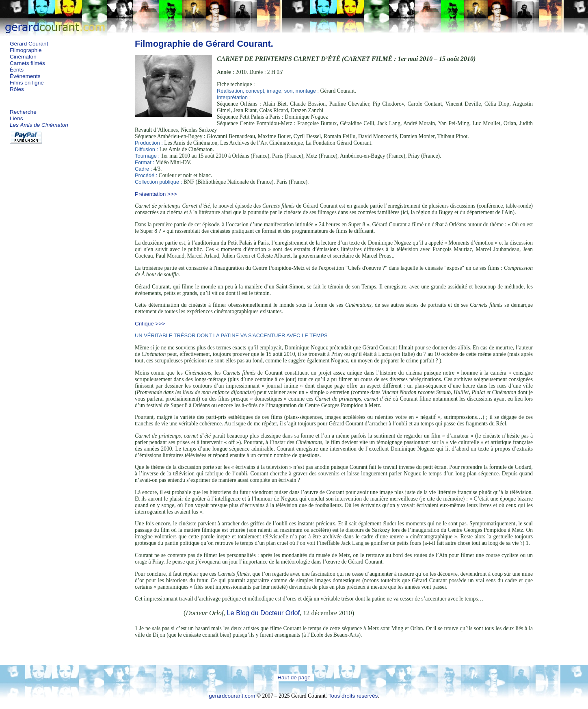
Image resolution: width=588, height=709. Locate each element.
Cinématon (23, 57)
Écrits (17, 70)
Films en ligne (27, 83)
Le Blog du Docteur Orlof (263, 613)
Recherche (23, 112)
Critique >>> (150, 324)
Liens (16, 118)
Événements (25, 76)
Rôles (17, 89)
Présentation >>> (156, 194)
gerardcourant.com (232, 696)
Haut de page (294, 678)
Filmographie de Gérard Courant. (204, 44)
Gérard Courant (29, 44)
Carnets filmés (27, 63)
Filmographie (26, 50)
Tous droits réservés (353, 696)
